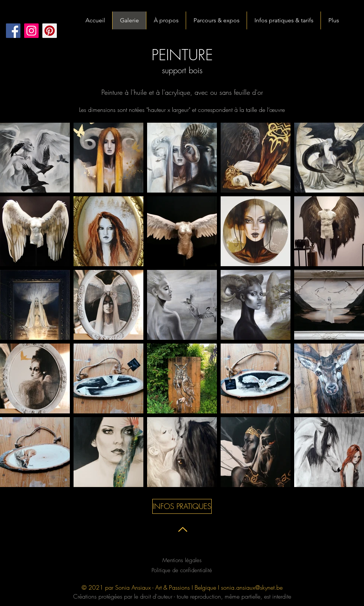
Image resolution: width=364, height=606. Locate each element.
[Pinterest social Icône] (50, 31)
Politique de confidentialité (182, 570)
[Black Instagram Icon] (207, 552)
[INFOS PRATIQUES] (182, 506)
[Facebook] (13, 31)
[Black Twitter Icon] (189, 552)
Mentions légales (182, 560)
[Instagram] (31, 31)
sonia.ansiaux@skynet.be (252, 587)
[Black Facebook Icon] (171, 552)
